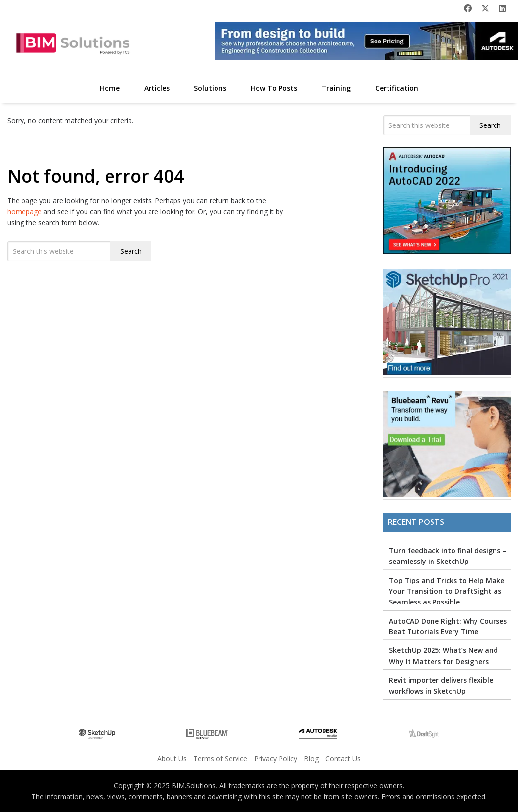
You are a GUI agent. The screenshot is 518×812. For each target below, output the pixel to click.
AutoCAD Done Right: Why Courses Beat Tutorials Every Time (448, 626)
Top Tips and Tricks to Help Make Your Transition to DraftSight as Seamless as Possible (447, 591)
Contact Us (343, 759)
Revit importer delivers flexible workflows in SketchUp (441, 685)
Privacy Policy (276, 759)
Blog (311, 759)
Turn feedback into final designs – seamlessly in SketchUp (448, 556)
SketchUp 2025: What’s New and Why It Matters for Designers (443, 656)
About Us (172, 759)
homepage (24, 212)
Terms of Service (220, 759)
